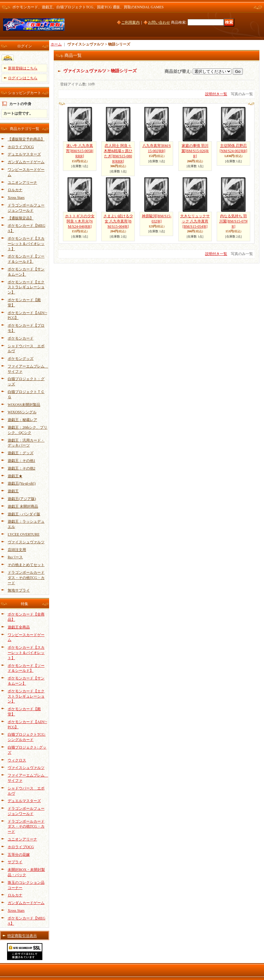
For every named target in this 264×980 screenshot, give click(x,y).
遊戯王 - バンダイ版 (24, 514)
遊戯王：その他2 (21, 468)
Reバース (15, 557)
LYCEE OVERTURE (24, 534)
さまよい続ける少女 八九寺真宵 (118, 221)
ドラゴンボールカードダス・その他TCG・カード (26, 578)
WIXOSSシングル (22, 412)
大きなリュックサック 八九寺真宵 (195, 221)
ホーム (56, 44)
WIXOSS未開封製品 (24, 405)
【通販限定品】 (21, 218)
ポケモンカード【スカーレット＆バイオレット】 (26, 244)
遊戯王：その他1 (21, 461)
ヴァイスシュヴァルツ (26, 542)
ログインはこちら (23, 78)
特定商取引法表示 (22, 936)
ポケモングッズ (21, 359)
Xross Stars (16, 198)
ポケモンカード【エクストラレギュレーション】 (26, 287)
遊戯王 (13, 491)
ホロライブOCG (21, 147)
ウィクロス (17, 760)
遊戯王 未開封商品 (23, 506)
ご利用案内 (130, 22)
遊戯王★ (15, 476)
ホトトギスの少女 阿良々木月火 (80, 221)
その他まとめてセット (26, 565)
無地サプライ (19, 590)
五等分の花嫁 (19, 855)
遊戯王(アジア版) (22, 499)
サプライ (15, 862)
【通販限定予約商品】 (26, 139)
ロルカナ (15, 190)
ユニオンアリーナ (22, 183)
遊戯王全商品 (19, 627)
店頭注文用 (17, 550)
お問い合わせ (159, 22)
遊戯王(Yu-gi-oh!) (22, 483)
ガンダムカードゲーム (26, 162)
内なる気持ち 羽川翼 (233, 221)
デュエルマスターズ (24, 154)
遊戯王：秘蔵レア (22, 420)
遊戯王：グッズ (21, 453)
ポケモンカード (21, 338)
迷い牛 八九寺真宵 (80, 151)
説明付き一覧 (216, 94)
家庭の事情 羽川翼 (195, 151)
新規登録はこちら (23, 68)
